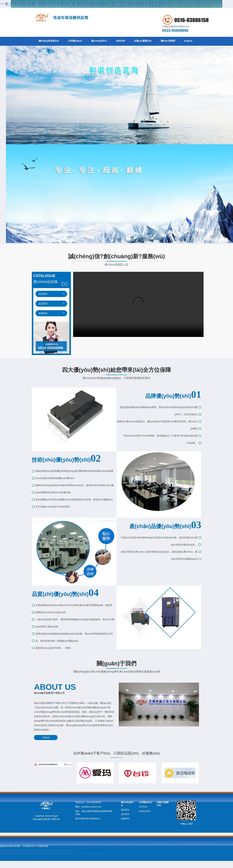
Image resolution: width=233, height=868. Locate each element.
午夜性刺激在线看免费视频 (95, 861)
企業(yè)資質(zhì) (156, 41)
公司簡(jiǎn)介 (79, 41)
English (44, 50)
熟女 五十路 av (75, 861)
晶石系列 (43, 313)
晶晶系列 (43, 303)
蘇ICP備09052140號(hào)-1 (88, 826)
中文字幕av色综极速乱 (57, 861)
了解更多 (44, 746)
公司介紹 (143, 814)
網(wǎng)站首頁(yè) (50, 41)
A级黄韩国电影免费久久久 (12, 861)
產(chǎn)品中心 (106, 41)
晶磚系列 (43, 322)
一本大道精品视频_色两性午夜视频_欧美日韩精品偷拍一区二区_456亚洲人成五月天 (83, 4)
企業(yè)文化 (145, 818)
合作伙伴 (131, 41)
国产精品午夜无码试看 (35, 861)
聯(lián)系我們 (184, 41)
